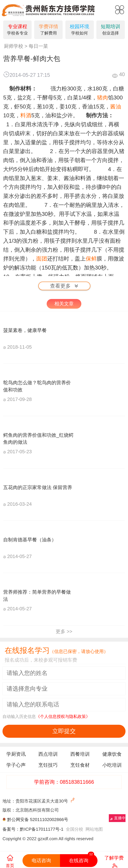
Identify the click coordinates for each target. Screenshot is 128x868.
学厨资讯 (16, 754)
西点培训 (48, 754)
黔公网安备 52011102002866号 (38, 820)
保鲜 (91, 259)
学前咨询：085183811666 (64, 782)
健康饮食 (112, 754)
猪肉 (102, 98)
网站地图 (94, 829)
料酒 (26, 115)
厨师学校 (13, 46)
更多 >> (64, 631)
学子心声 (16, 765)
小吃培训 (112, 765)
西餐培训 (80, 754)
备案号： (11, 829)
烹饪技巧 (48, 765)
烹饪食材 (80, 765)
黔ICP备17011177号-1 (42, 829)
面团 (42, 259)
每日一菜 (38, 46)
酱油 (116, 107)
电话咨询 (41, 861)
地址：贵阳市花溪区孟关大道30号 (39, 800)
